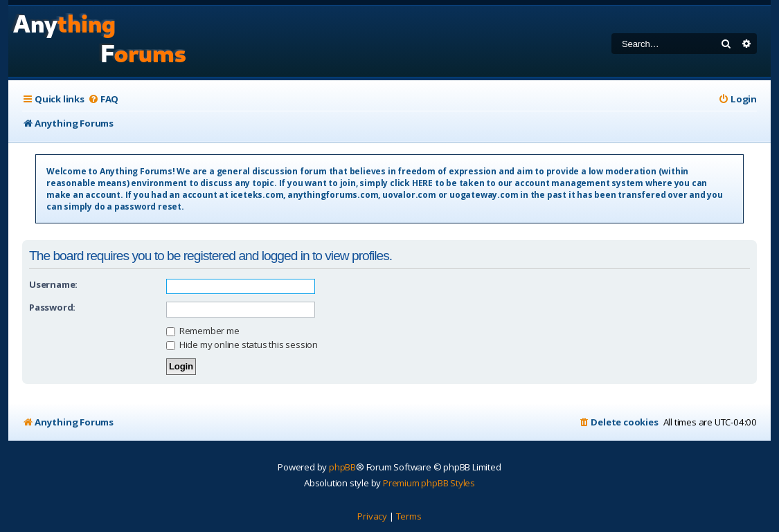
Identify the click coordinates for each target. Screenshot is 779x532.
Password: (52, 307)
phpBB (342, 467)
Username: (53, 284)
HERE (422, 183)
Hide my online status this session (242, 345)
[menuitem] (103, 99)
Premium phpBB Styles (429, 483)
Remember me (203, 331)
